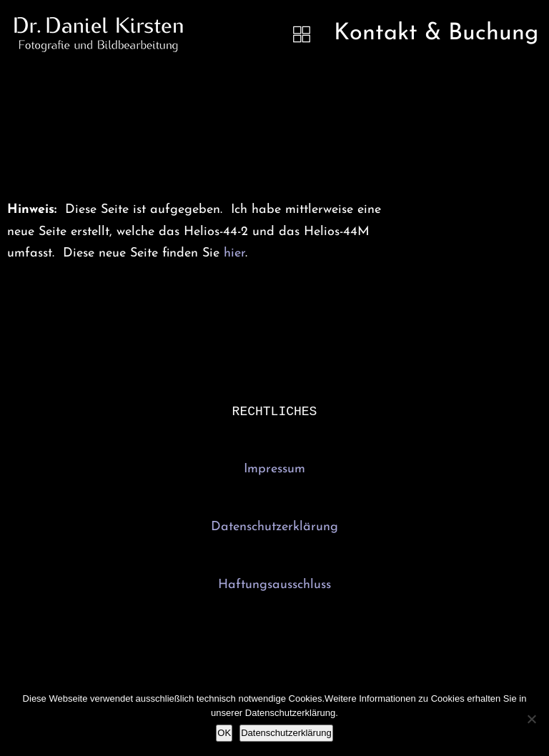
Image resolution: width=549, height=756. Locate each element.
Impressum (274, 471)
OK (224, 733)
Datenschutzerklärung (274, 528)
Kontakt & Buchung (436, 34)
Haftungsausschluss (274, 586)
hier (234, 253)
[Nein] (531, 719)
